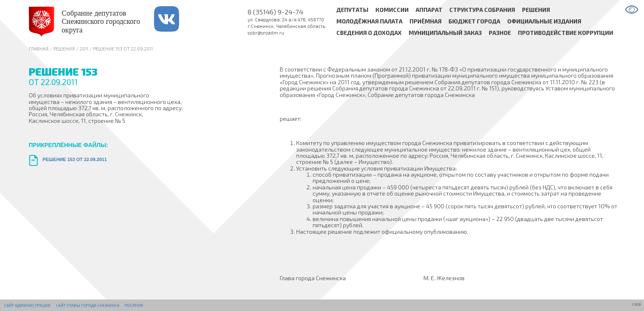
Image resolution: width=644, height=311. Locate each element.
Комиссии (392, 10)
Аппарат (429, 10)
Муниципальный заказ (445, 33)
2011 (84, 49)
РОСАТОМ (134, 305)
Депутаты (352, 10)
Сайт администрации (27, 305)
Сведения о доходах (369, 33)
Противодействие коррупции (566, 33)
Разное (500, 33)
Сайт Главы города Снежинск (88, 305)
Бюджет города (474, 22)
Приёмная (425, 22)
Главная (39, 49)
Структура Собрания (482, 10)
